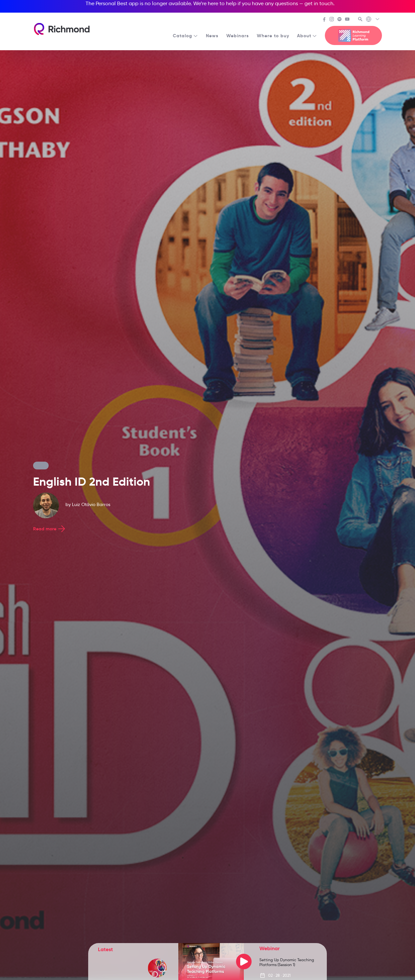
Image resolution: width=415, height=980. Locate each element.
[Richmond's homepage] (62, 29)
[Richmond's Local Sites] (373, 20)
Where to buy (273, 36)
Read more (50, 529)
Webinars (238, 36)
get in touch (319, 3)
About (307, 36)
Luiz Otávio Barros (91, 504)
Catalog (185, 36)
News (212, 36)
